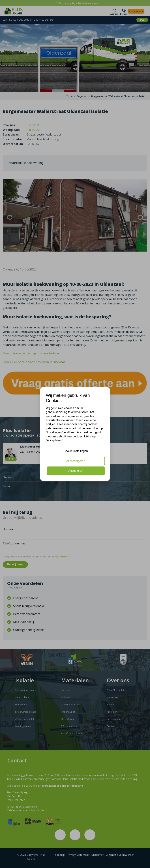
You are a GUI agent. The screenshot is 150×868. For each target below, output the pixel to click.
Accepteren (76, 471)
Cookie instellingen (76, 451)
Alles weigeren (76, 461)
